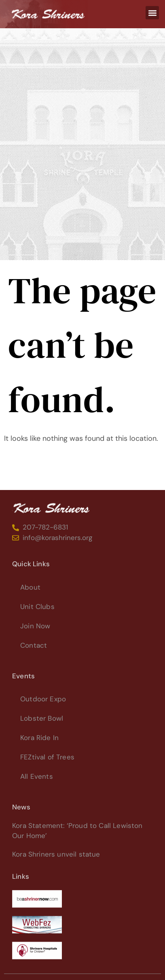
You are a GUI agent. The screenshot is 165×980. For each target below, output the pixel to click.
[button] (152, 13)
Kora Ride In (39, 738)
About (30, 587)
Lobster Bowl (42, 718)
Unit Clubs (37, 607)
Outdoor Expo (43, 699)
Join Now (35, 626)
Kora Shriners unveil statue (56, 854)
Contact (34, 645)
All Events (37, 776)
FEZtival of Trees (47, 757)
